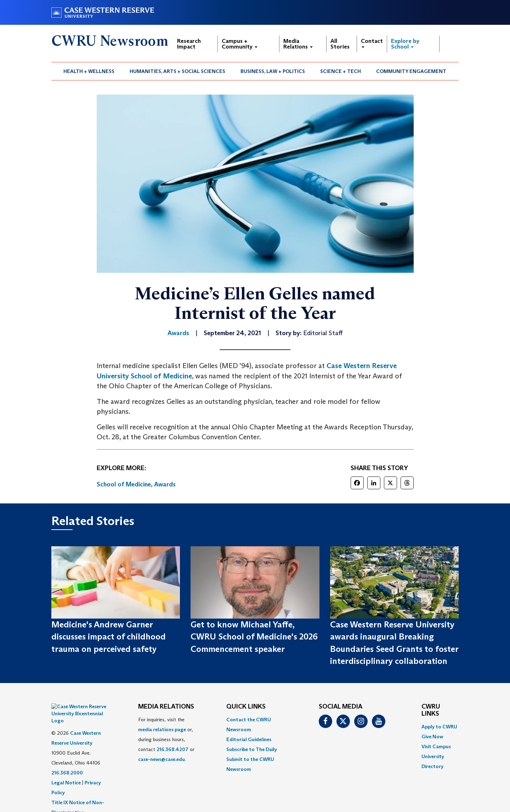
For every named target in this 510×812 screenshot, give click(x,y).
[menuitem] (89, 71)
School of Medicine (124, 484)
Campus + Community (240, 44)
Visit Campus (436, 746)
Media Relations (298, 44)
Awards (165, 484)
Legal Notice (66, 765)
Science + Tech (341, 71)
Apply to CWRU (439, 727)
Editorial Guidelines (249, 739)
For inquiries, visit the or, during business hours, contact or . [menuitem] (166, 739)
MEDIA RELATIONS (166, 707)
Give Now (432, 737)
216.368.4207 (172, 749)
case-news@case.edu (161, 759)
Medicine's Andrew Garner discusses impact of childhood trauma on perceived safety (109, 637)
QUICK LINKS (246, 707)
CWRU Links (431, 710)
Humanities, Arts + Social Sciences (177, 71)
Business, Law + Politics (273, 71)
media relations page (162, 729)
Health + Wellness (89, 71)
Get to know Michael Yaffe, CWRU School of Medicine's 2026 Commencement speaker (254, 637)
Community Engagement (411, 71)
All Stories (340, 44)
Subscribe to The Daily (252, 749)
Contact (372, 43)
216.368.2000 (67, 755)
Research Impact (189, 44)
